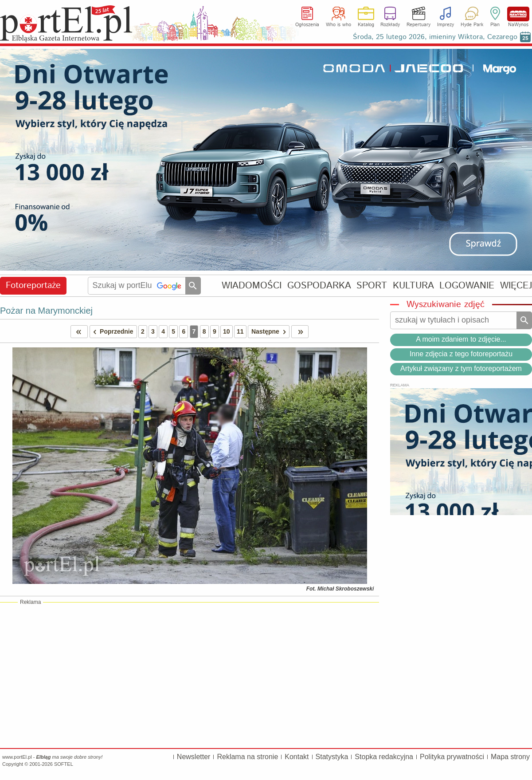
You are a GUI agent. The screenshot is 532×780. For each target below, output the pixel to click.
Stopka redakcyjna (384, 757)
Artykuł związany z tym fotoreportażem (461, 368)
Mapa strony (510, 757)
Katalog (366, 25)
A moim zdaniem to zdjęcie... (461, 339)
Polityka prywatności (452, 757)
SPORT (372, 286)
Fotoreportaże (33, 286)
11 (240, 331)
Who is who (338, 25)
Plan (495, 25)
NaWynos (518, 14)
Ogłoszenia (307, 25)
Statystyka (332, 757)
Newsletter (194, 757)
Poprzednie (112, 332)
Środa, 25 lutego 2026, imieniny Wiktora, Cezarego (435, 37)
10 (227, 331)
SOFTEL (64, 764)
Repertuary (419, 25)
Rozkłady (390, 25)
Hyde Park (472, 25)
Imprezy (446, 25)
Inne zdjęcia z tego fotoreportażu (461, 354)
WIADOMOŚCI (252, 286)
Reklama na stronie (247, 757)
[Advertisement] (190, 675)
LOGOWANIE (467, 286)
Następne (270, 332)
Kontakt (297, 757)
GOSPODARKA (319, 286)
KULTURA (413, 286)
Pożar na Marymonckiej (46, 311)
